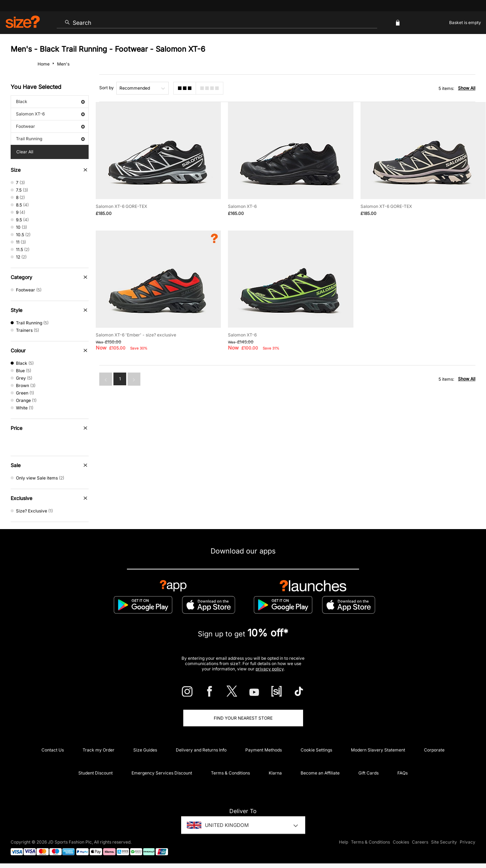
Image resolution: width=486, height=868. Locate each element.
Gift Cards (368, 773)
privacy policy (270, 669)
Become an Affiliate (320, 773)
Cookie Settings (316, 750)
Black (50, 101)
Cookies (401, 842)
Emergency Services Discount (162, 773)
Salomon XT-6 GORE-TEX (121, 206)
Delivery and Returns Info (201, 750)
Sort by (107, 88)
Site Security (444, 842)
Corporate (434, 750)
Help (343, 842)
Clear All (25, 152)
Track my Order (99, 750)
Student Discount (96, 773)
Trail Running (50, 139)
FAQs (403, 773)
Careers (420, 842)
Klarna (275, 773)
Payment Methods (264, 750)
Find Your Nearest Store (243, 718)
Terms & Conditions (230, 773)
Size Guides (145, 750)
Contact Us (53, 750)
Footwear (50, 126)
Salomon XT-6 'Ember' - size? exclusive (136, 335)
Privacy (468, 842)
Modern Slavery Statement (378, 750)
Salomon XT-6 (50, 114)
